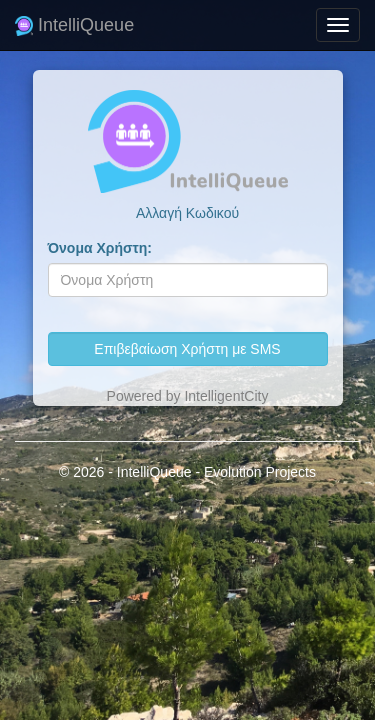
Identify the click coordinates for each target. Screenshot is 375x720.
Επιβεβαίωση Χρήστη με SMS (187, 349)
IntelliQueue (74, 25)
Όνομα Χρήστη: (100, 248)
